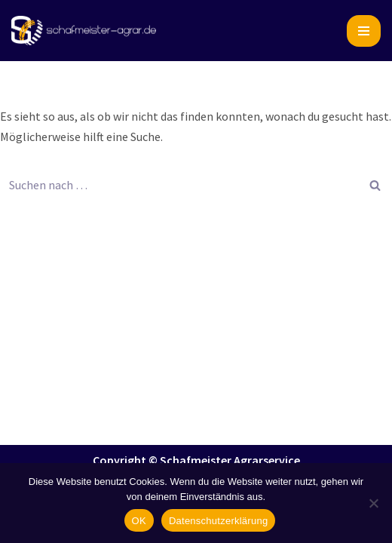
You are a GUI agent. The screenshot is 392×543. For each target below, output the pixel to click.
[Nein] (373, 503)
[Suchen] (179, 185)
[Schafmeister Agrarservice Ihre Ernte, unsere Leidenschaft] (84, 31)
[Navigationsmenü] (364, 31)
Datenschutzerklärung (218, 521)
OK (139, 521)
